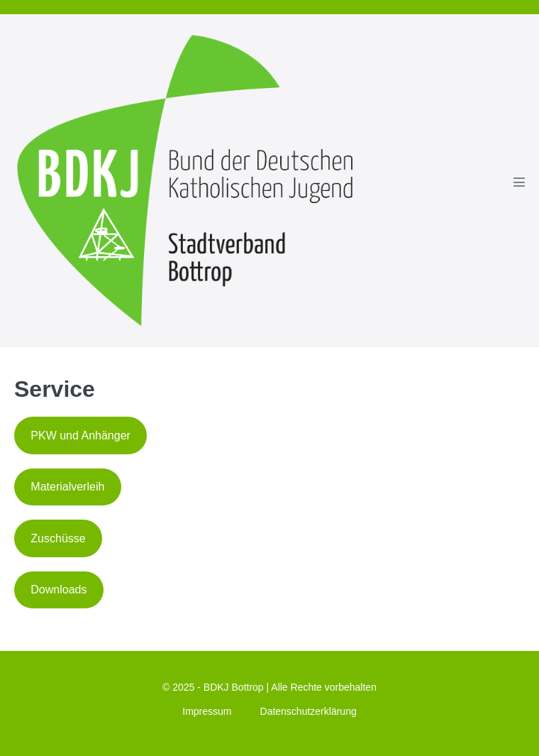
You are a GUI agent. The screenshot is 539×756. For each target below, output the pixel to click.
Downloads (59, 590)
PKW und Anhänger (80, 435)
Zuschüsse (58, 538)
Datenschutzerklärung (309, 711)
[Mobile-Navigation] (519, 182)
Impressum (207, 711)
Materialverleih (67, 487)
